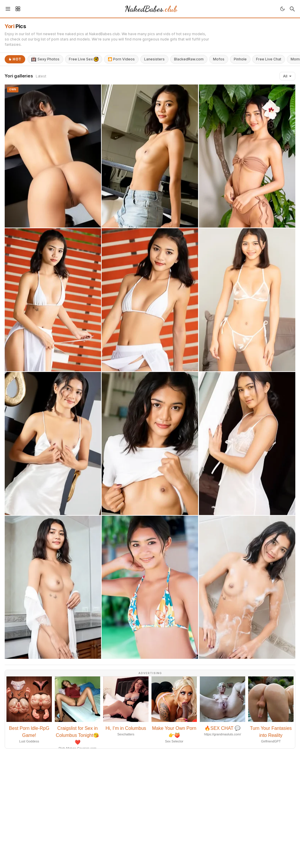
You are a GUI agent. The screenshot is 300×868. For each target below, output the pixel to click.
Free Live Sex (84, 59)
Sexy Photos (45, 59)
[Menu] (8, 9)
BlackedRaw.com (189, 59)
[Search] (292, 9)
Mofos (219, 59)
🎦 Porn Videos (121, 59)
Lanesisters (154, 59)
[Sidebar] (18, 9)
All (287, 76)
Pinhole (240, 59)
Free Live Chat (269, 59)
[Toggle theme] (282, 9)
